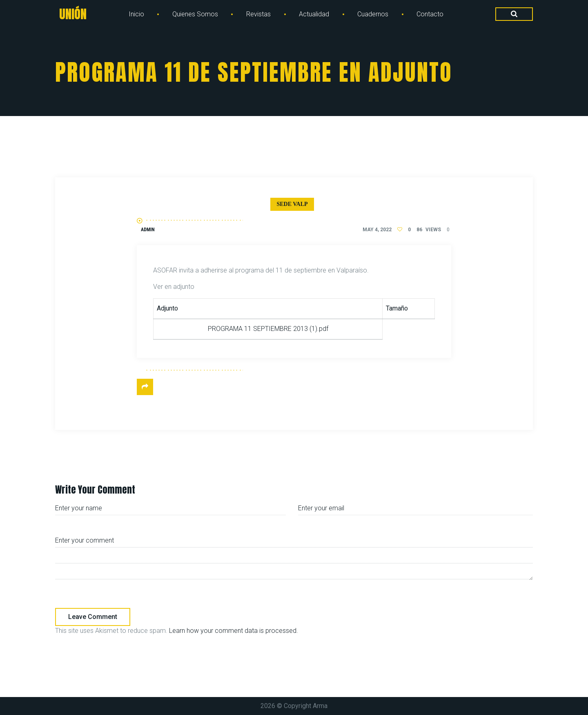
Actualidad (314, 14)
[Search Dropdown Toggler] (514, 14)
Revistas (258, 14)
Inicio (136, 14)
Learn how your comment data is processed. (234, 631)
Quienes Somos (195, 14)
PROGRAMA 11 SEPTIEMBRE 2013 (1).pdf (268, 329)
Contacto (430, 14)
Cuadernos (373, 14)
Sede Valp (292, 204)
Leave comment (93, 617)
